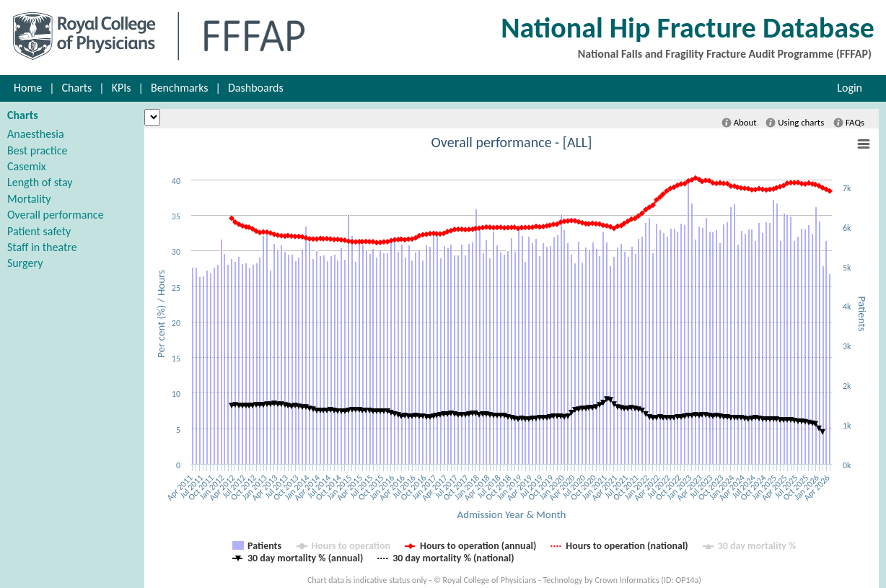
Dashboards (256, 88)
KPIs (122, 88)
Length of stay (40, 182)
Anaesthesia (36, 134)
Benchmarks (180, 88)
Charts (77, 88)
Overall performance (56, 215)
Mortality (29, 199)
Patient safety (39, 231)
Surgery (25, 263)
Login (850, 88)
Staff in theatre (42, 247)
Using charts (795, 123)
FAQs (849, 123)
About (739, 123)
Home (28, 88)
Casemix (27, 166)
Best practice (37, 150)
